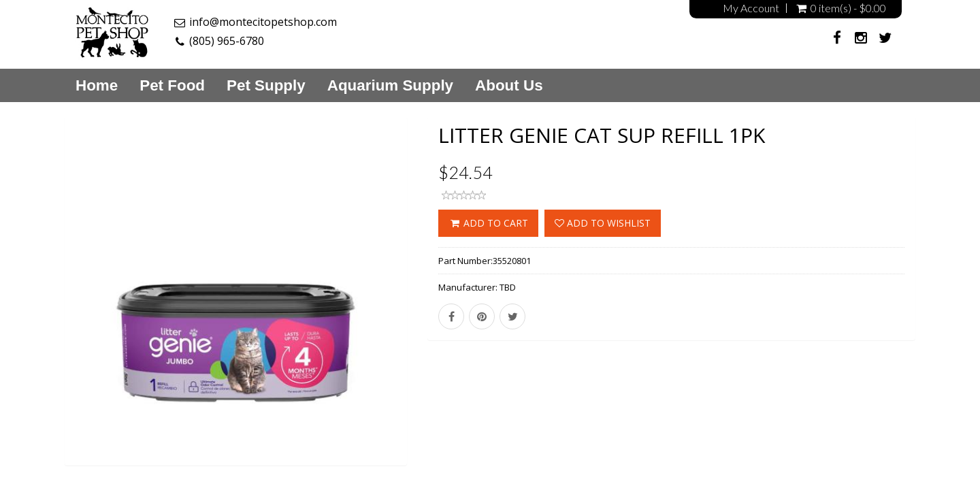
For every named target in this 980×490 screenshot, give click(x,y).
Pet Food (172, 86)
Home (97, 86)
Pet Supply (266, 86)
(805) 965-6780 (227, 41)
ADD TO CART (488, 223)
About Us (509, 86)
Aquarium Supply (390, 86)
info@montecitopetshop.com (263, 22)
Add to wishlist (603, 223)
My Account (751, 8)
